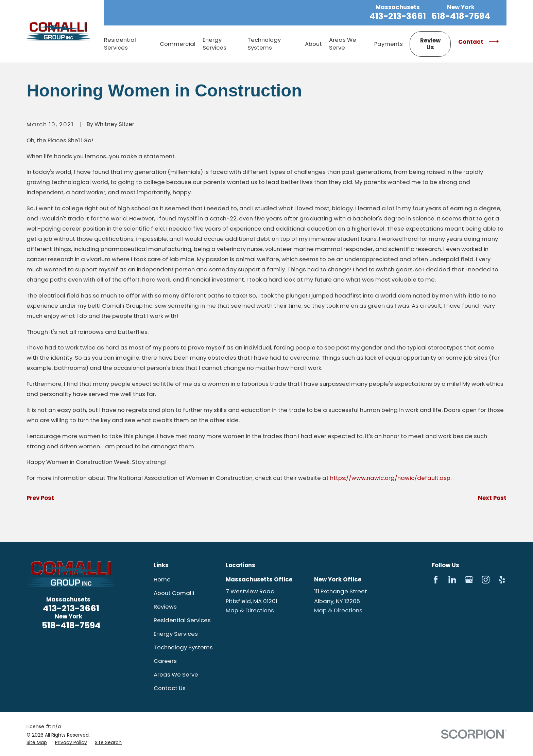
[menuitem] (37, 743)
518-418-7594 (461, 16)
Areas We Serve (176, 674)
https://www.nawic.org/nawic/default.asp (390, 478)
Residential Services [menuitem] (120, 44)
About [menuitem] (313, 44)
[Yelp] (502, 580)
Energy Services (176, 634)
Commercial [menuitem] (178, 44)
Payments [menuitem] (389, 44)
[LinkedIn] (452, 580)
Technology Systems (183, 647)
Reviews (165, 607)
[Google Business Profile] (469, 580)
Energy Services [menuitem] (214, 44)
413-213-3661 (398, 16)
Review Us (430, 44)
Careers (165, 661)
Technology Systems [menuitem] (264, 44)
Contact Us (170, 688)
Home (162, 579)
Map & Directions (250, 610)
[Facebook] (436, 580)
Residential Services (182, 620)
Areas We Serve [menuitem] (343, 44)
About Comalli (174, 593)
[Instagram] (486, 580)
